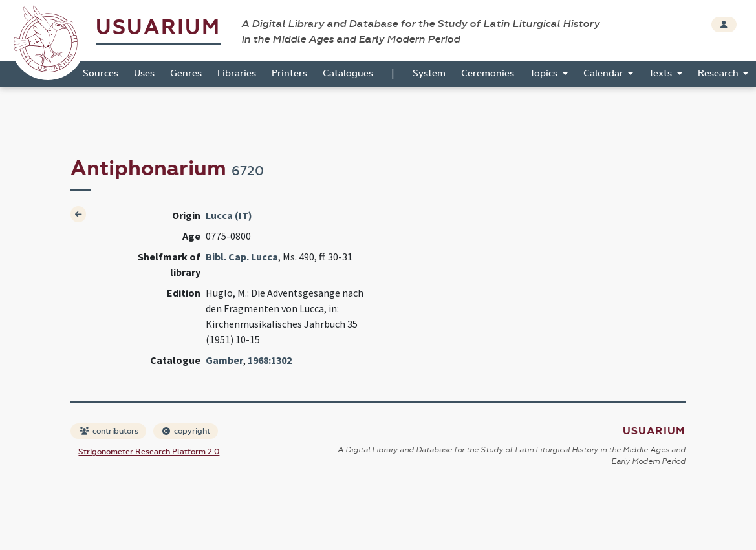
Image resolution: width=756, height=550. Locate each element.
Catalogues (348, 73)
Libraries (237, 73)
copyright (186, 431)
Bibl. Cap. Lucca (242, 257)
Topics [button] (545, 73)
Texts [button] (662, 73)
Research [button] (719, 73)
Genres (186, 73)
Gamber (224, 360)
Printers (289, 73)
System (429, 73)
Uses (144, 73)
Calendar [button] (605, 73)
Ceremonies (488, 73)
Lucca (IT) (229, 215)
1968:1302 (270, 360)
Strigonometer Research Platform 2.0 (149, 452)
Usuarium (158, 27)
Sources (101, 73)
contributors (109, 431)
